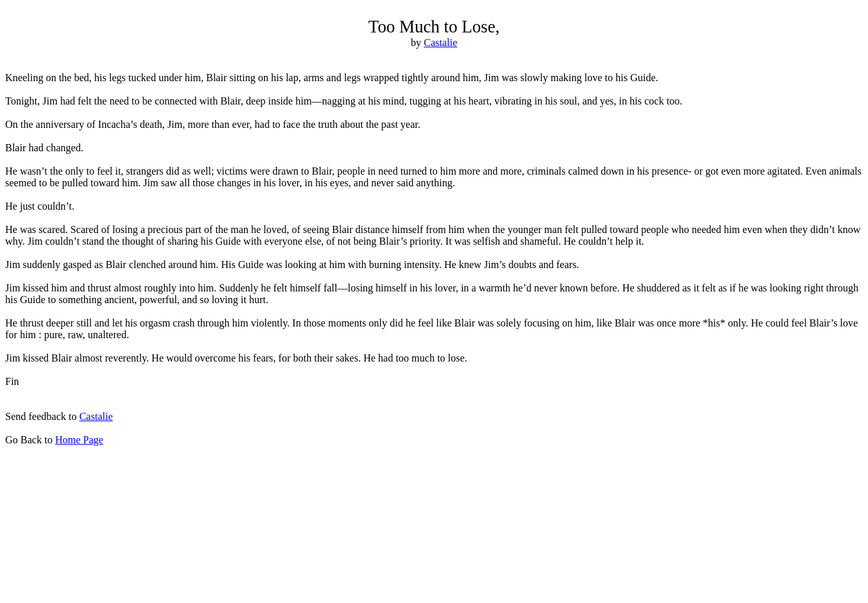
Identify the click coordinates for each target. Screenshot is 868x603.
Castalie (96, 416)
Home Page (79, 440)
